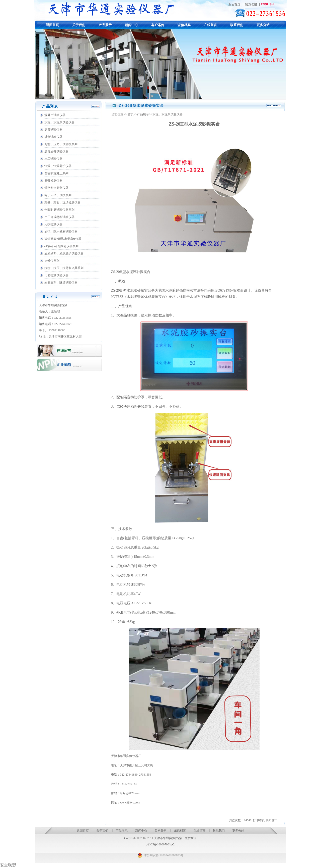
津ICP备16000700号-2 (161, 844)
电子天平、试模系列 (58, 195)
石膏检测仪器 (53, 181)
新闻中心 (131, 25)
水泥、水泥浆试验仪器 (59, 122)
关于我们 (79, 25)
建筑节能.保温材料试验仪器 (63, 239)
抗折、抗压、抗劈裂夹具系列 (64, 268)
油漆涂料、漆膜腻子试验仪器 (64, 253)
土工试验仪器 (53, 159)
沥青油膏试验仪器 (56, 151)
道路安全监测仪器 (56, 188)
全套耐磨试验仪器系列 (59, 210)
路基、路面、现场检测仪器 (62, 202)
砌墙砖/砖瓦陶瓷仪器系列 (61, 246)
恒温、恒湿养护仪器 (58, 166)
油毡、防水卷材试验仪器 (61, 232)
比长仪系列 (52, 261)
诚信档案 (184, 25)
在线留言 (210, 25)
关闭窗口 (272, 820)
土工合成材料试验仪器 (59, 217)
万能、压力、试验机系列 (61, 144)
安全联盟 (8, 865)
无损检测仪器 (53, 224)
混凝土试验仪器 (55, 115)
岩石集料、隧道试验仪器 (61, 283)
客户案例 (158, 25)
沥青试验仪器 (53, 130)
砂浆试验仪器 (53, 137)
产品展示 (105, 25)
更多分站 (263, 25)
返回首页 (52, 25)
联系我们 (237, 25)
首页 (131, 114)
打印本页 (259, 820)
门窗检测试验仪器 (56, 275)
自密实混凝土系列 (56, 173)
